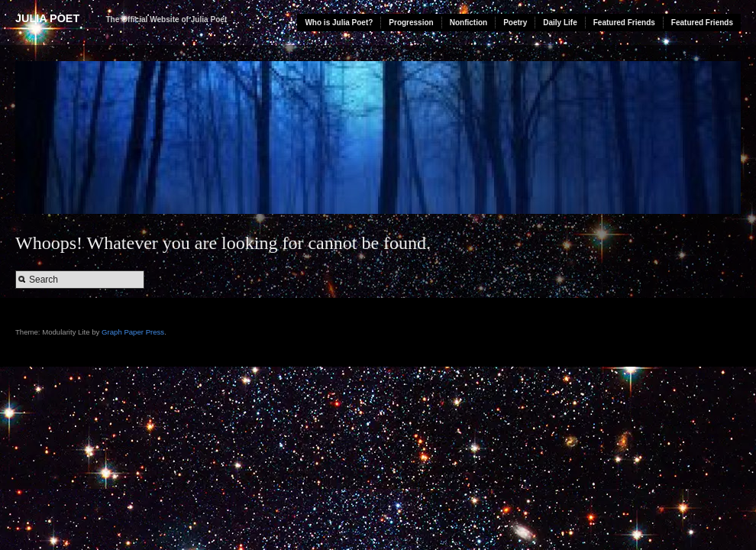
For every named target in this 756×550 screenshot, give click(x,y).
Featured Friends (624, 23)
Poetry (515, 23)
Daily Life (560, 23)
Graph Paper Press (133, 332)
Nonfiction (468, 23)
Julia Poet (49, 18)
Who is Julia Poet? (339, 23)
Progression (411, 23)
